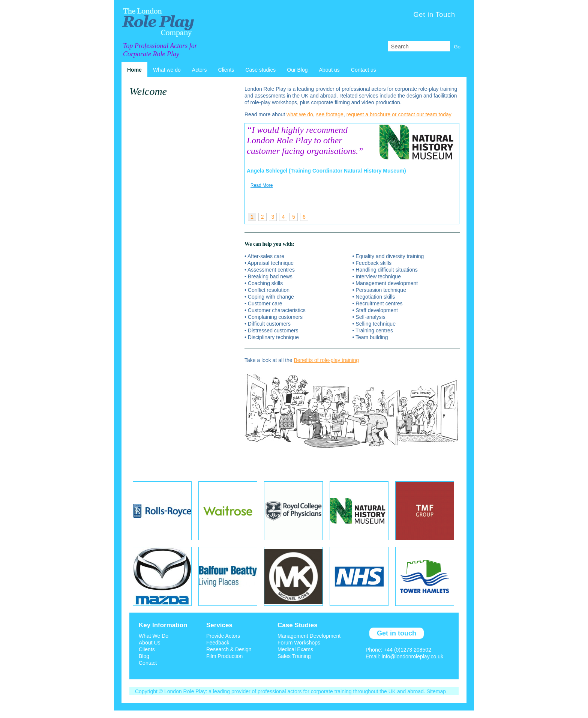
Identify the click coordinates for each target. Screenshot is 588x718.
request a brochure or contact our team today (399, 114)
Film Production (224, 656)
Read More (262, 185)
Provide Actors (223, 636)
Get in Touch (434, 15)
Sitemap (436, 691)
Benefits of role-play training (327, 360)
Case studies (260, 70)
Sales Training (294, 656)
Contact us (364, 70)
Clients (226, 70)
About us (329, 70)
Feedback (218, 643)
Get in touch (397, 633)
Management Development (309, 636)
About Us (150, 643)
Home (134, 70)
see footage (330, 114)
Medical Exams (295, 649)
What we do (167, 70)
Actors (199, 70)
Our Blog (297, 70)
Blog (144, 656)
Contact (148, 663)
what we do (300, 114)
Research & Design (229, 649)
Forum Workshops (299, 643)
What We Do (154, 636)
